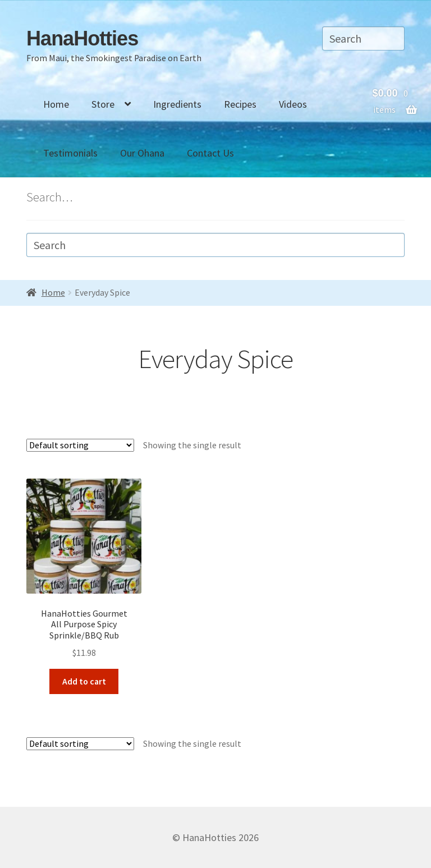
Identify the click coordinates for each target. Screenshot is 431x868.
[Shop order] (80, 445)
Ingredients (177, 104)
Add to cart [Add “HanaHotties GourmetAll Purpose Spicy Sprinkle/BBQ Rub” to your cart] (84, 681)
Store (103, 104)
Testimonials (70, 153)
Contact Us (210, 153)
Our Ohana (142, 153)
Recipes (240, 104)
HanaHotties (82, 38)
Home (56, 104)
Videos (293, 104)
